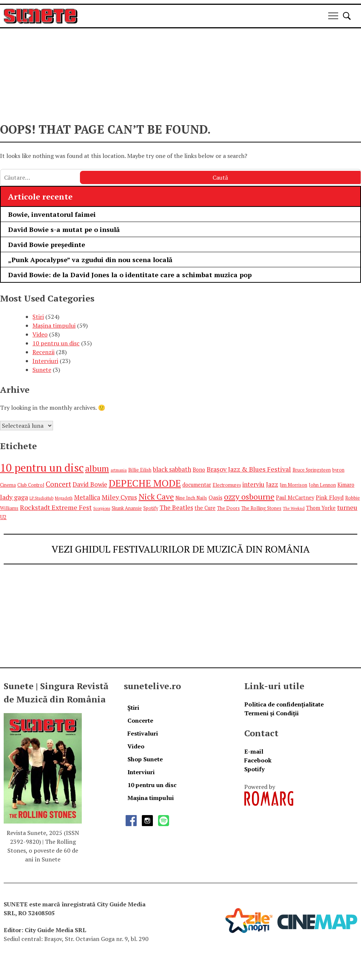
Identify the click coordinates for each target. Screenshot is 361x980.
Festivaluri (143, 733)
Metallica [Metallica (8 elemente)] (87, 497)
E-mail (254, 751)
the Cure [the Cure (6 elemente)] (205, 508)
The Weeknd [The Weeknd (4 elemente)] (294, 508)
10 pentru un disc (56, 343)
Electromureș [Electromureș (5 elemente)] (227, 485)
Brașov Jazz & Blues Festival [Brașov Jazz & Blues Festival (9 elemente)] (249, 469)
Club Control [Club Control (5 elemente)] (31, 485)
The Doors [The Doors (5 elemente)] (228, 508)
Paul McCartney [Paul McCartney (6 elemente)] (295, 498)
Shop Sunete (145, 759)
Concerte (140, 720)
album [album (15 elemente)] (97, 468)
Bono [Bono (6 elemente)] (199, 470)
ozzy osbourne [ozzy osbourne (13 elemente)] (249, 496)
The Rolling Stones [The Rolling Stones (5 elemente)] (261, 508)
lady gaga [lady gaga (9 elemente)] (14, 497)
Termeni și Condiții (271, 713)
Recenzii (43, 352)
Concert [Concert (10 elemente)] (58, 484)
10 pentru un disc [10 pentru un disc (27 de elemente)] (42, 468)
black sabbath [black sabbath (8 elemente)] (172, 469)
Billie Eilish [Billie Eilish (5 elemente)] (140, 470)
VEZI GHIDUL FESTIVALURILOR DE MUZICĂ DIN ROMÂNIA (181, 549)
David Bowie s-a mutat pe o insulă (64, 229)
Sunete (42, 370)
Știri (38, 317)
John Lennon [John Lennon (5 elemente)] (322, 485)
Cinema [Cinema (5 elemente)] (8, 485)
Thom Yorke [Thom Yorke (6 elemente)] (321, 508)
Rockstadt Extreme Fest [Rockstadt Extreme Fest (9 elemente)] (56, 507)
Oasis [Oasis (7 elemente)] (215, 497)
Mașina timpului (54, 325)
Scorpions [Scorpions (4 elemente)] (102, 508)
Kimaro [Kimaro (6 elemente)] (346, 485)
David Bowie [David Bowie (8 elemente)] (90, 484)
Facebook (258, 760)
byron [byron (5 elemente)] (338, 470)
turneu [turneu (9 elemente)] (347, 507)
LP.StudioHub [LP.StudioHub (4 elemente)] (41, 498)
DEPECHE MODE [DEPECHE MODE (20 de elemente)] (145, 483)
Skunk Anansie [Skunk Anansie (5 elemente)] (127, 508)
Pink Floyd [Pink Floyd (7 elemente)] (330, 497)
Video (40, 334)
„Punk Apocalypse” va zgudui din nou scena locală (91, 260)
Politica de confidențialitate (284, 704)
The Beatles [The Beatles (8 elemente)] (176, 507)
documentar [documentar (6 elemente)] (197, 485)
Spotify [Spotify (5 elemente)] (151, 508)
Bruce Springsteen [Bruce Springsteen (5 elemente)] (312, 470)
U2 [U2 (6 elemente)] (3, 517)
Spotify (254, 769)
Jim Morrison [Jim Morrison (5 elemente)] (293, 485)
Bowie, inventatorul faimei (52, 214)
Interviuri (45, 361)
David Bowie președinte (47, 244)
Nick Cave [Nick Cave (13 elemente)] (156, 496)
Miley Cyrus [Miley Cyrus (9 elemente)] (119, 497)
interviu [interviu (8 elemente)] (253, 484)
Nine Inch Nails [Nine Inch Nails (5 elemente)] (191, 498)
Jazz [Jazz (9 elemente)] (272, 484)
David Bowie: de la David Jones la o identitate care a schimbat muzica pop (130, 275)
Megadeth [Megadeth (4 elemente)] (64, 498)
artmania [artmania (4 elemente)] (119, 470)
